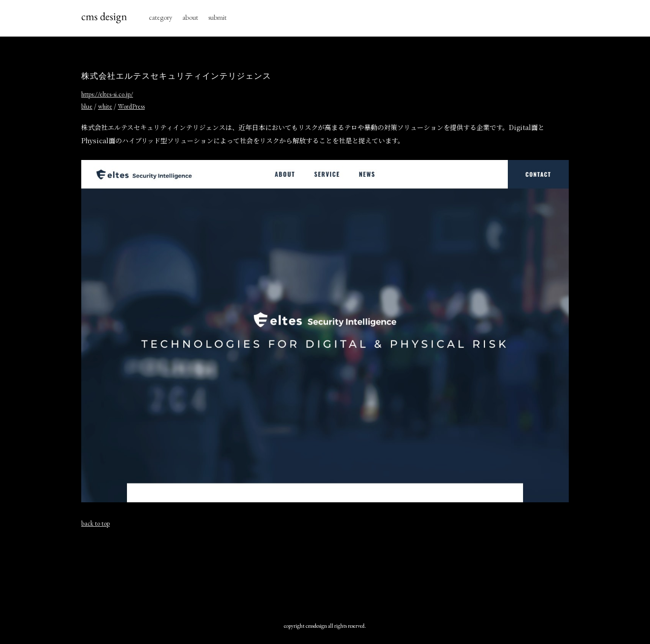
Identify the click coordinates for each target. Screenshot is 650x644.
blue (87, 106)
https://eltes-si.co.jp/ (107, 94)
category (160, 17)
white (105, 106)
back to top (95, 523)
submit (217, 17)
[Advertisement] (325, 572)
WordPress (131, 106)
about (190, 17)
